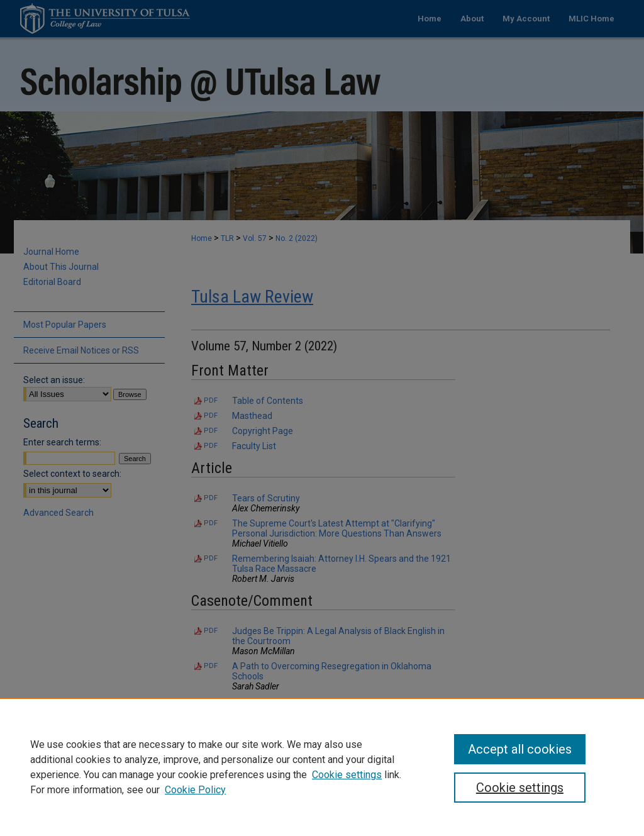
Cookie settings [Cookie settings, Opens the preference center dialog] (520, 788)
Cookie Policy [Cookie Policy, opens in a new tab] (195, 790)
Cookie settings (347, 775)
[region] (322, 767)
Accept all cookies (520, 749)
